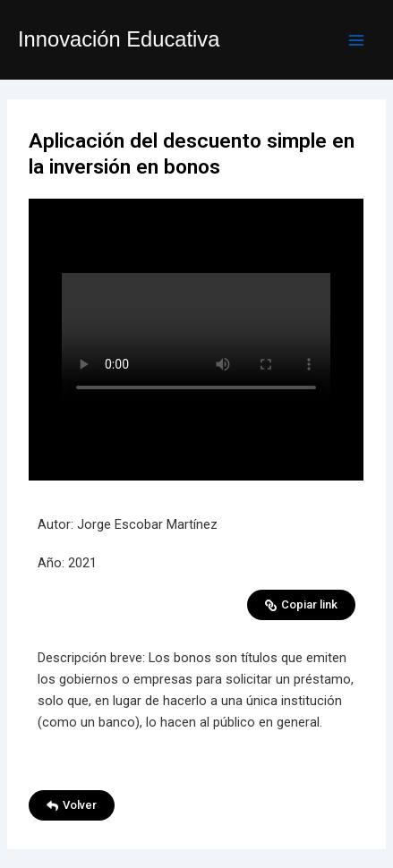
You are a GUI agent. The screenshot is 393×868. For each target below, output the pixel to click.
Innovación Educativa (119, 39)
